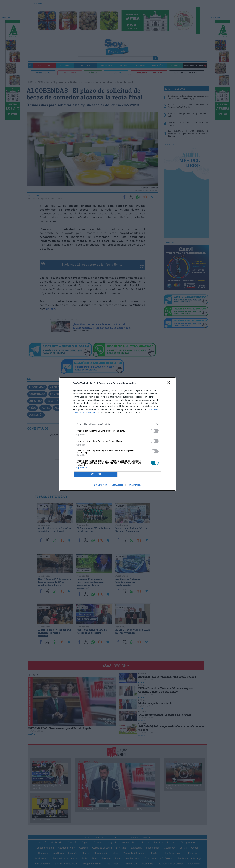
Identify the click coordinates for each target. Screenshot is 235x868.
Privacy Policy (134, 485)
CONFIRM (96, 474)
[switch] (155, 431)
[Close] (169, 383)
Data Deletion (100, 485)
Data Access (117, 485)
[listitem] (117, 424)
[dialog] (117, 434)
